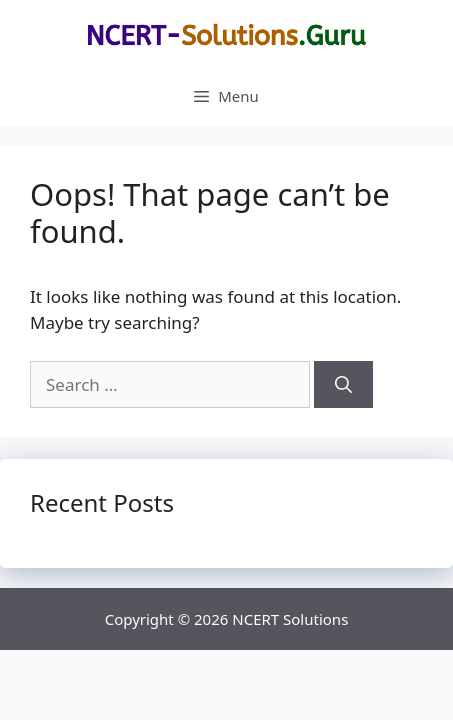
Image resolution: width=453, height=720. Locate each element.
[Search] (343, 385)
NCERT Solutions (290, 619)
